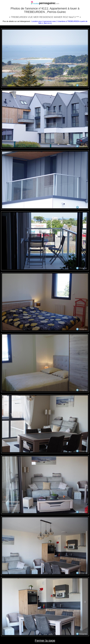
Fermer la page (45, 641)
